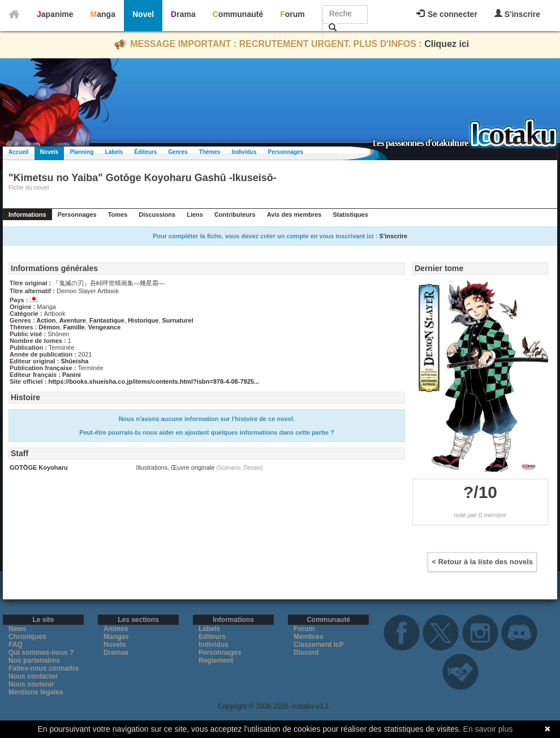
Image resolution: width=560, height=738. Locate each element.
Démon (49, 327)
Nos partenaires (34, 660)
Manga (103, 14)
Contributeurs (235, 214)
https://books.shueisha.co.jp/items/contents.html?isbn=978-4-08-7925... (154, 381)
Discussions (157, 214)
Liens (195, 214)
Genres (178, 152)
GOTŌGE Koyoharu (39, 467)
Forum (292, 14)
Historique (143, 320)
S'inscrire (517, 14)
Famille (74, 327)
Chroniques (27, 637)
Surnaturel (177, 320)
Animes (116, 629)
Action (46, 320)
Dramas (116, 653)
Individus (244, 152)
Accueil (19, 152)
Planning (81, 152)
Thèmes (210, 152)
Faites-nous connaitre (44, 668)
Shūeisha (74, 361)
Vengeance (104, 327)
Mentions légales (36, 692)
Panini (72, 375)
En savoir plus (488, 729)
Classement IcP (319, 645)
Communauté (238, 14)
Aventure (73, 320)
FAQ (16, 645)
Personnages (285, 152)
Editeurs (212, 637)
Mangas (116, 637)
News (17, 629)
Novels (49, 152)
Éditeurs (145, 152)
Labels (114, 152)
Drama (183, 14)
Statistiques (350, 214)
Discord (306, 653)
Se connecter (447, 14)
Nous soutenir (31, 684)
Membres (309, 637)
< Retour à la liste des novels (482, 562)
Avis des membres (294, 214)
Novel (143, 14)
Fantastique (107, 320)
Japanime (55, 14)
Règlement (216, 660)
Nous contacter (33, 676)
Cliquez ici (447, 44)
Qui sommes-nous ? (41, 653)
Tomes (118, 214)
